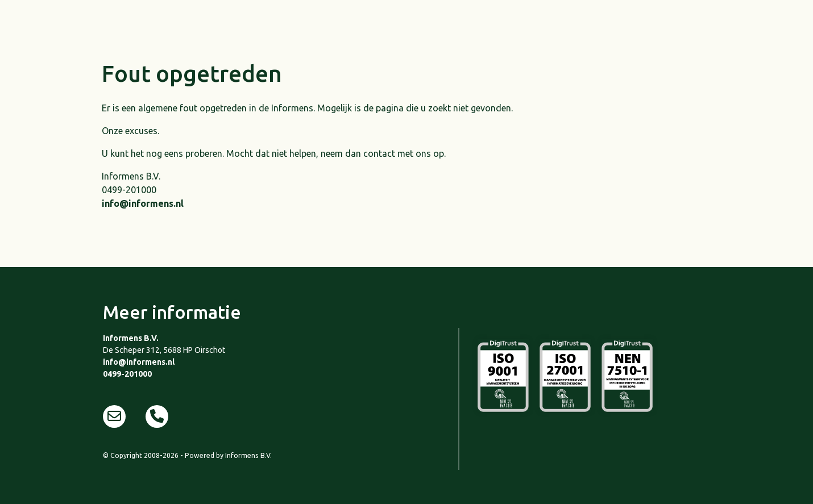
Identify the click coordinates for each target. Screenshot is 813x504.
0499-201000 (127, 374)
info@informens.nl (143, 203)
